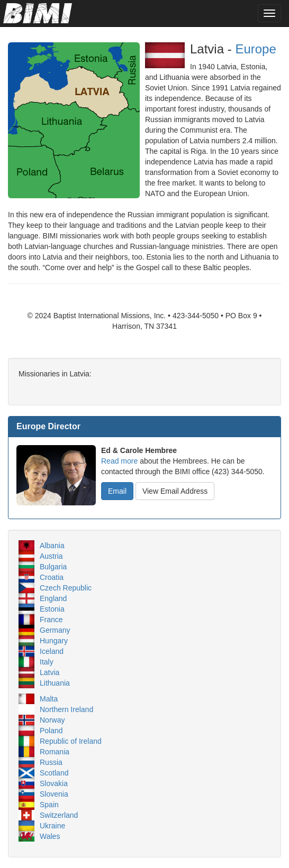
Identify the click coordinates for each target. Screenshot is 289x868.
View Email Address (175, 491)
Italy (47, 662)
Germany (55, 630)
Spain (49, 805)
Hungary (54, 641)
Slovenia (54, 794)
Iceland (52, 651)
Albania (52, 546)
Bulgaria (53, 567)
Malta (49, 699)
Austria (51, 556)
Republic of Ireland (71, 741)
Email (117, 491)
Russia (51, 762)
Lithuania (55, 683)
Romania (55, 752)
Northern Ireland (66, 709)
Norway (52, 720)
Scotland (54, 773)
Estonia (52, 609)
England (53, 598)
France (51, 620)
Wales (50, 836)
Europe (255, 49)
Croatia (52, 577)
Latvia (49, 672)
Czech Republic (66, 588)
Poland (51, 731)
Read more (119, 461)
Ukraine (52, 826)
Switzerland (59, 815)
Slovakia (54, 783)
